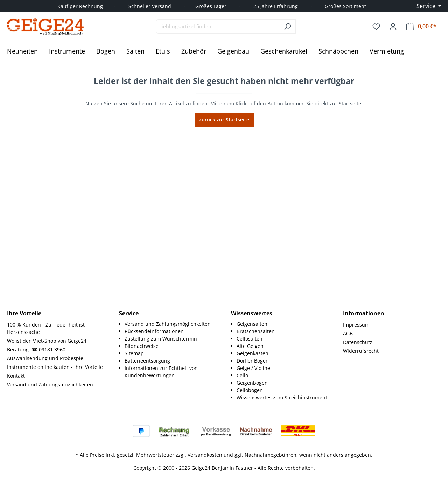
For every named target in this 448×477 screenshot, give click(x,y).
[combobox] (218, 26)
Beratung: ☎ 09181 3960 (36, 349)
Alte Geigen (250, 346)
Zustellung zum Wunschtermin (161, 339)
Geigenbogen (252, 383)
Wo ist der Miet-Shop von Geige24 (47, 341)
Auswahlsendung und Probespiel (46, 358)
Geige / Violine (253, 368)
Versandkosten (205, 455)
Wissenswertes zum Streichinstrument (282, 397)
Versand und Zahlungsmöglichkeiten (50, 384)
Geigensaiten (252, 324)
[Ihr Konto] (393, 27)
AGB (348, 333)
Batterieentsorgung (147, 361)
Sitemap (134, 353)
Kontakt (16, 376)
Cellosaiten (250, 339)
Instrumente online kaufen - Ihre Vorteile (55, 367)
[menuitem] (171, 324)
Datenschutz (358, 342)
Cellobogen (250, 390)
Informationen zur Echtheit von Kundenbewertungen (161, 372)
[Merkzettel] (376, 27)
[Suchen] (288, 26)
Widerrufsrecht (361, 351)
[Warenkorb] (421, 26)
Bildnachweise (142, 346)
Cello (242, 375)
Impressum (356, 325)
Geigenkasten (253, 353)
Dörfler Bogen (253, 361)
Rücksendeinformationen (154, 331)
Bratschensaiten (256, 331)
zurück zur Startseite (224, 120)
